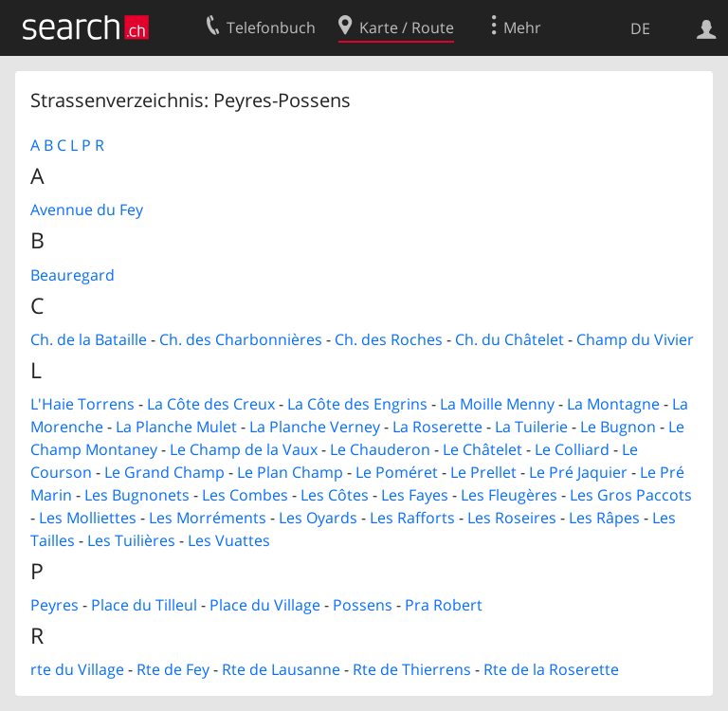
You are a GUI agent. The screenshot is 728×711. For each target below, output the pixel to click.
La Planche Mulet (176, 427)
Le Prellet (483, 472)
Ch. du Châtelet (510, 339)
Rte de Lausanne (281, 669)
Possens (363, 605)
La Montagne (613, 404)
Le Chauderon (380, 449)
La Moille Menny (497, 404)
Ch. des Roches (389, 339)
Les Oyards (318, 518)
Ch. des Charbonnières (241, 339)
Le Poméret (397, 472)
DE (640, 28)
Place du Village (265, 605)
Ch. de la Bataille (89, 339)
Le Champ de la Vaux (244, 449)
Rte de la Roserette (551, 669)
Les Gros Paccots (631, 495)
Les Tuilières (131, 540)
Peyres (55, 605)
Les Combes (245, 495)
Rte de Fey (173, 669)
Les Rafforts (412, 518)
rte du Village (77, 669)
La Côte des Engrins (357, 404)
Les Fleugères (509, 495)
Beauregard (73, 275)
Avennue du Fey (87, 210)
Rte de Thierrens (412, 669)
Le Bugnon (618, 427)
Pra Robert (444, 605)
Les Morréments (208, 518)
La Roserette (437, 427)
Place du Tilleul (144, 605)
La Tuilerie (531, 427)
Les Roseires (512, 518)
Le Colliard (572, 449)
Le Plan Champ (290, 472)
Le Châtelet (482, 449)
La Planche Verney (315, 427)
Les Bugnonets (137, 495)
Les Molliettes (88, 518)
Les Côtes (335, 495)
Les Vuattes (229, 540)
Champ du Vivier (635, 339)
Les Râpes (604, 518)
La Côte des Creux (211, 404)
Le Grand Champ (164, 472)
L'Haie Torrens (82, 404)
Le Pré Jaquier (578, 472)
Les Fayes (415, 495)
